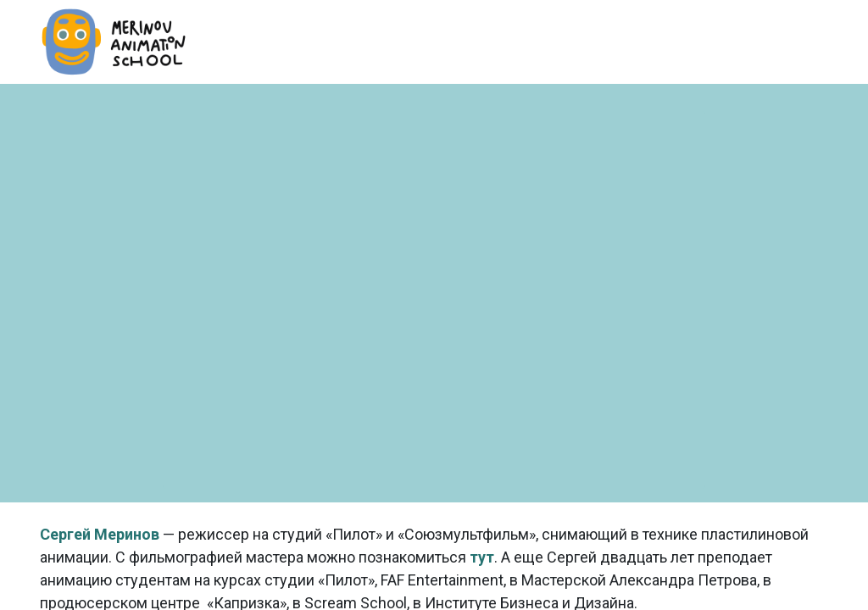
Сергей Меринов (100, 534)
